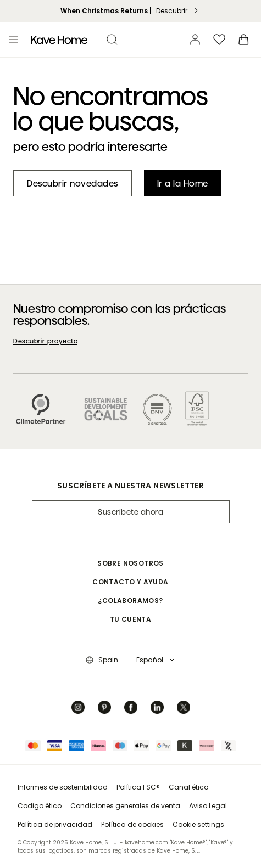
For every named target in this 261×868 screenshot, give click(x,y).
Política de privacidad (55, 824)
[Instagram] (78, 707)
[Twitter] (184, 707)
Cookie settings (198, 824)
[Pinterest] (104, 707)
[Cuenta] (195, 40)
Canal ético (188, 787)
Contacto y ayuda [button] (130, 582)
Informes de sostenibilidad (63, 787)
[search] (112, 40)
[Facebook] (131, 707)
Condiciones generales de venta (125, 806)
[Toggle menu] (13, 40)
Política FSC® (138, 787)
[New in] (73, 183)
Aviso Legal (208, 806)
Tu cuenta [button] (131, 619)
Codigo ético (40, 806)
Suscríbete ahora (130, 512)
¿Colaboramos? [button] (130, 601)
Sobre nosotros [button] (130, 563)
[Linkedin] (157, 707)
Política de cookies (132, 824)
